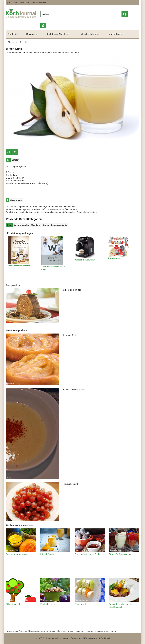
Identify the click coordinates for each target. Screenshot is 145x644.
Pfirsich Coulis (47, 554)
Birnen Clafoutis (70, 335)
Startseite (13, 34)
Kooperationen (115, 34)
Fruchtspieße (81, 604)
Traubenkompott (71, 484)
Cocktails (36, 225)
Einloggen (13, 3)
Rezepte (23, 42)
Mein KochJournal (90, 34)
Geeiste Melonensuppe (17, 554)
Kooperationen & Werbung (97, 638)
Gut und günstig (21, 225)
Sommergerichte (59, 225)
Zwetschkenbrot (48, 604)
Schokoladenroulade (72, 290)
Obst (9, 225)
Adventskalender (114, 258)
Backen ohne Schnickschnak (19, 266)
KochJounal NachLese (58, 34)
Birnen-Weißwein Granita (121, 554)
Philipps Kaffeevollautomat (85, 260)
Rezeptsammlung (40, 3)
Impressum (64, 638)
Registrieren (25, 3)
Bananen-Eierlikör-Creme (74, 390)
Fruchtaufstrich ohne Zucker (88, 554)
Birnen (46, 225)
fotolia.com (23, 144)
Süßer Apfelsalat (14, 604)
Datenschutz (77, 638)
